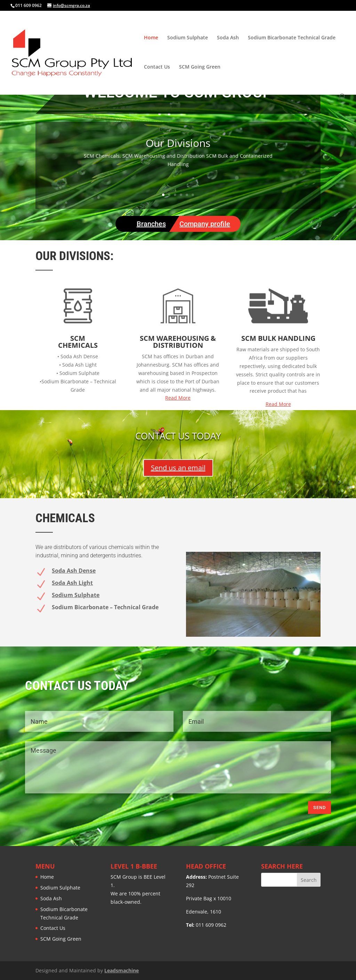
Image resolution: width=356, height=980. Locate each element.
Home (151, 38)
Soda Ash (228, 38)
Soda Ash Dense (74, 571)
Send (319, 807)
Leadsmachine (122, 970)
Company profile (205, 224)
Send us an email (178, 468)
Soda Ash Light (72, 583)
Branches (151, 224)
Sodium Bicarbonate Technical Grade (292, 38)
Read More (178, 398)
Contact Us (157, 67)
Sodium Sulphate (188, 38)
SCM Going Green (200, 67)
